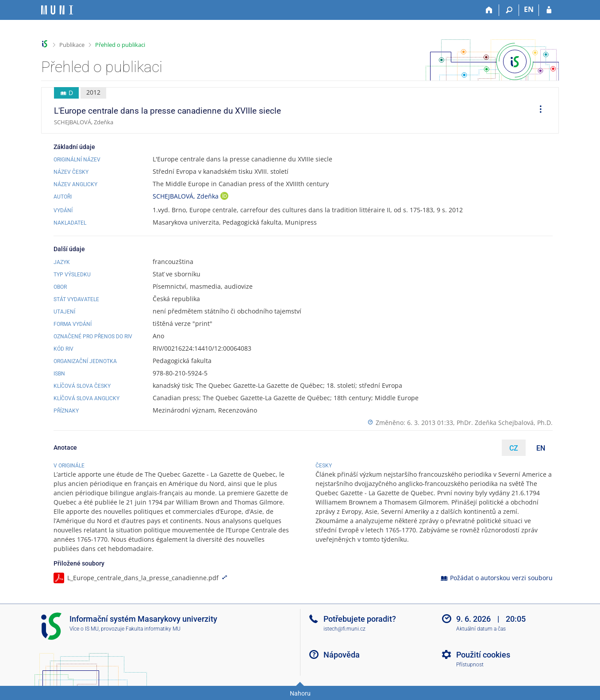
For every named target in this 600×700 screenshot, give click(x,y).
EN (541, 448)
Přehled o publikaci (120, 45)
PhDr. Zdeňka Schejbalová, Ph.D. (505, 423)
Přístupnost (470, 665)
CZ (514, 448)
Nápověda (342, 655)
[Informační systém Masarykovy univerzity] (57, 10)
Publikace (72, 45)
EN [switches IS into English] (529, 9)
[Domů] (489, 10)
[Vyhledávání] (509, 10)
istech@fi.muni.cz (344, 629)
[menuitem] (538, 111)
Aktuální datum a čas (481, 629)
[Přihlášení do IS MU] (549, 10)
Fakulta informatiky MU (153, 629)
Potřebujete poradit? (360, 619)
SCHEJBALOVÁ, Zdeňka (187, 196)
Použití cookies (483, 655)
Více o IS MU (84, 629)
